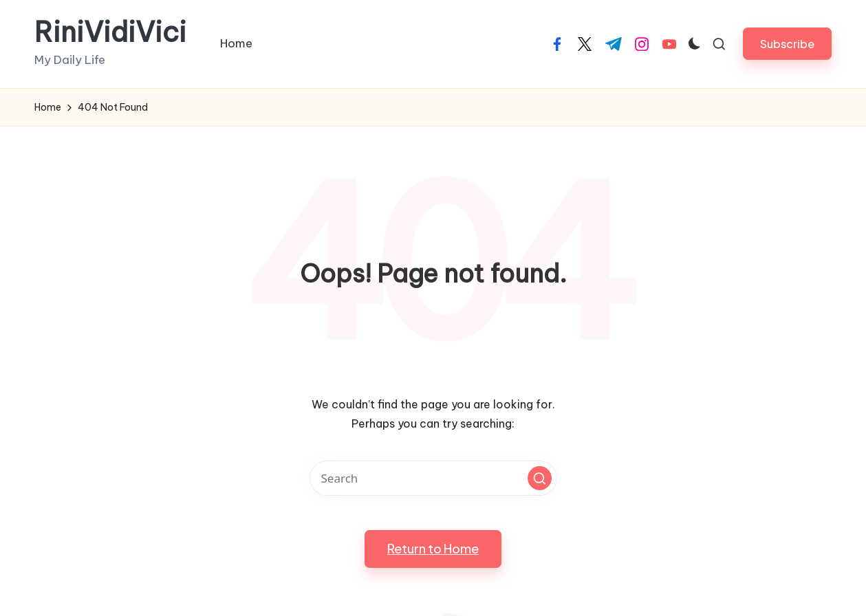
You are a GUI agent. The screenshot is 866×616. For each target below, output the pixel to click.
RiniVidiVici (110, 32)
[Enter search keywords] (433, 478)
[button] (787, 44)
